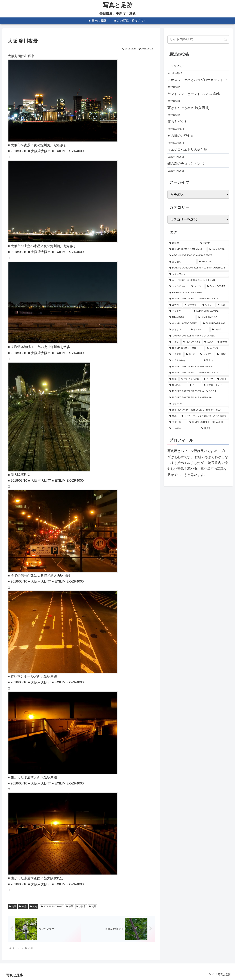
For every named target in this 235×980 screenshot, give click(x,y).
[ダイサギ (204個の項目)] (178, 330)
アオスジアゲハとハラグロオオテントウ (197, 80)
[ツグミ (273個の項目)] (208, 305)
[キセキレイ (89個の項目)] (198, 404)
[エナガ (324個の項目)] (175, 305)
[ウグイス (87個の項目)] (177, 422)
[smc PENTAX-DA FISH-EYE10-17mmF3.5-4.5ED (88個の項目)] (198, 410)
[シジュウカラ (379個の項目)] (198, 274)
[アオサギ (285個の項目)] (192, 305)
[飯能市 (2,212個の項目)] (183, 243)
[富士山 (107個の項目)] (215, 361)
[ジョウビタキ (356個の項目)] (178, 286)
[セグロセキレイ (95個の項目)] (215, 385)
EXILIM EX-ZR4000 (52, 906)
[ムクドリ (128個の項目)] (176, 354)
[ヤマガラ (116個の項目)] (207, 354)
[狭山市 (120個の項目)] (191, 354)
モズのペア (176, 66)
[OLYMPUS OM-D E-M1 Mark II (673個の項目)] (187, 249)
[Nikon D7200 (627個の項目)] (218, 249)
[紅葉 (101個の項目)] (173, 379)
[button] (225, 39)
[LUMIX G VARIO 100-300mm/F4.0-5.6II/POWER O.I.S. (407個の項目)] (198, 268)
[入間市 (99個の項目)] (222, 379)
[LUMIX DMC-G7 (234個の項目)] (213, 317)
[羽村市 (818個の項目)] (214, 243)
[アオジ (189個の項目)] (174, 342)
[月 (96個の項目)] (195, 385)
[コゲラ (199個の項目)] (220, 330)
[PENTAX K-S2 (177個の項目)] (192, 342)
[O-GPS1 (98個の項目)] (178, 385)
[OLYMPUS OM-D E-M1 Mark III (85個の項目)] (208, 422)
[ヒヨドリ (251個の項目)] (180, 311)
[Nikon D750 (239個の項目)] (182, 317)
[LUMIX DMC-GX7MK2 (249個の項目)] (210, 311)
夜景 (23, 906)
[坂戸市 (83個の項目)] (214, 429)
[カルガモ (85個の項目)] (183, 429)
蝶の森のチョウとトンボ (186, 164)
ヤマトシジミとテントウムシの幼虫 (194, 94)
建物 (33, 906)
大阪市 (81, 906)
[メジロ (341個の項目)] (197, 286)
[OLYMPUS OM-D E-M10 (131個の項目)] (186, 348)
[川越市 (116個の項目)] (222, 354)
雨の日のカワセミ (181, 136)
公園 (12, 906)
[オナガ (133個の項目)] (222, 342)
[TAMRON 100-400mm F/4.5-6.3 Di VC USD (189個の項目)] (198, 336)
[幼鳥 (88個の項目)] (173, 416)
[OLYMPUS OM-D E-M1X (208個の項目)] (184, 324)
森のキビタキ (177, 122)
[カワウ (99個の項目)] (208, 379)
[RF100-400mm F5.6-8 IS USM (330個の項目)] (198, 293)
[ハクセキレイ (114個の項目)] (185, 361)
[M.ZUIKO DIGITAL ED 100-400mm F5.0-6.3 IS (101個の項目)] (198, 373)
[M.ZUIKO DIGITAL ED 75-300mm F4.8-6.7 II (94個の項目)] (198, 391)
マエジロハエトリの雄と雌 (187, 150)
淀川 (92, 906)
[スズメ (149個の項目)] (209, 342)
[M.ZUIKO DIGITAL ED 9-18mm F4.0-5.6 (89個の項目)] (198, 398)
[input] (198, 39)
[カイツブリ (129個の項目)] (217, 348)
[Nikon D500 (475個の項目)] (213, 262)
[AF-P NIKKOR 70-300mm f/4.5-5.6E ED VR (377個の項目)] (198, 280)
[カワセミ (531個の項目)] (182, 262)
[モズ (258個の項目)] (223, 305)
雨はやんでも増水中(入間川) (188, 108)
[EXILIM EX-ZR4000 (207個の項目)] (215, 324)
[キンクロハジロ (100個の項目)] (190, 379)
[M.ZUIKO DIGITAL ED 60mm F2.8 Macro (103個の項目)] (198, 367)
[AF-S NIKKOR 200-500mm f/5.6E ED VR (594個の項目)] (198, 256)
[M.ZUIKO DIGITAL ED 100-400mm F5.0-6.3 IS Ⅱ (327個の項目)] (198, 299)
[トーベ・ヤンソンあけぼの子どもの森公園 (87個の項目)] (204, 416)
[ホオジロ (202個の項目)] (199, 330)
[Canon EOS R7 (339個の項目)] (217, 286)
